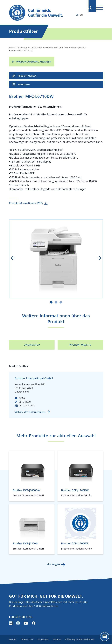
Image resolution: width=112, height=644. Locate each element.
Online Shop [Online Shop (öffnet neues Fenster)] (32, 345)
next (97, 258)
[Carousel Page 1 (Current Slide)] (51, 302)
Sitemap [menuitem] (58, 639)
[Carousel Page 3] (61, 302)
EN (81, 15)
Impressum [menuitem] (44, 639)
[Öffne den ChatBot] (105, 637)
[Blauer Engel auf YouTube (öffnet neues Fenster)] (26, 623)
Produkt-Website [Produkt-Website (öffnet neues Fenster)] (80, 345)
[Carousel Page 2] (56, 302)
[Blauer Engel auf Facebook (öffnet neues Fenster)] (34, 623)
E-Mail (22, 398)
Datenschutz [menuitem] (27, 639)
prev (15, 258)
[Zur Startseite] (42, 13)
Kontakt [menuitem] (13, 639)
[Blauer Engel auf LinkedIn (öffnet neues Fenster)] (11, 623)
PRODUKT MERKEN (27, 76)
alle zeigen (53, 564)
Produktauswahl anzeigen (34, 62)
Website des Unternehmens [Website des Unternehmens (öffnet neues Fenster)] (30, 412)
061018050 (25, 402)
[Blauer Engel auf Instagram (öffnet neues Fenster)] (18, 623)
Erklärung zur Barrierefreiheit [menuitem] (81, 639)
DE (77, 15)
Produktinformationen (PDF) (26, 203)
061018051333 (27, 405)
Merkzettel (24, 84)
